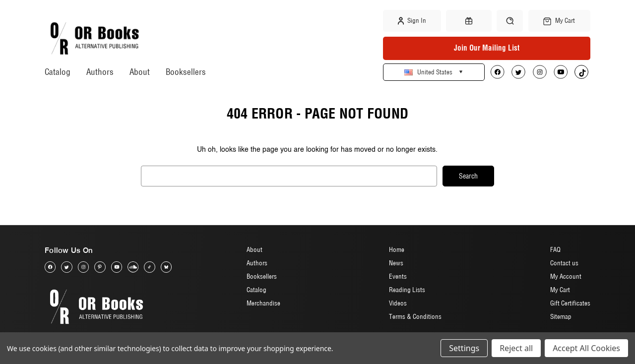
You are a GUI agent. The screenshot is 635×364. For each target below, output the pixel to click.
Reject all (516, 348)
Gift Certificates (570, 303)
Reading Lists (407, 290)
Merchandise (263, 303)
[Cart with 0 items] (559, 21)
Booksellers (186, 72)
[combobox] (289, 176)
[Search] (510, 21)
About (140, 72)
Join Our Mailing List (487, 48)
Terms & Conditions (415, 316)
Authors (100, 72)
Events (398, 276)
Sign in (412, 21)
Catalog (58, 72)
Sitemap (561, 316)
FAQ (555, 249)
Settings (464, 348)
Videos (398, 303)
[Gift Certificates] (469, 21)
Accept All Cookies (586, 348)
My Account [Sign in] (566, 276)
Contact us (564, 263)
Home (397, 249)
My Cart (560, 290)
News (396, 263)
